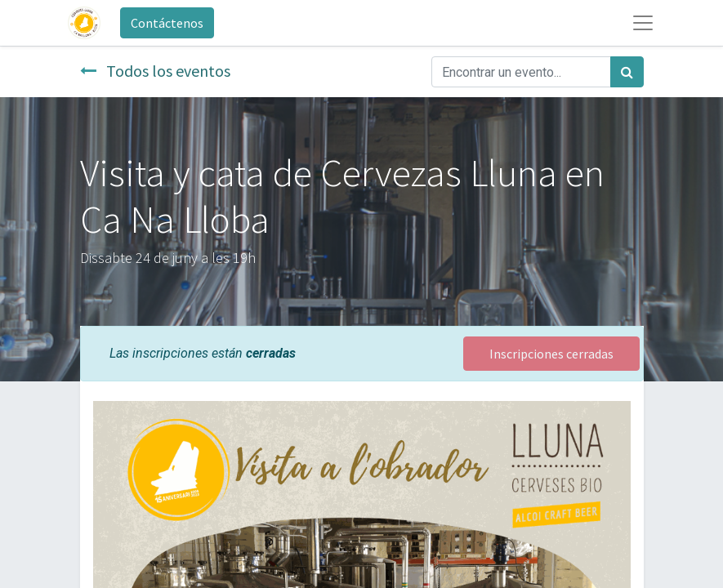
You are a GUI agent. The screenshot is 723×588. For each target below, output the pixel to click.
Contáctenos (167, 23)
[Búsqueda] (627, 72)
